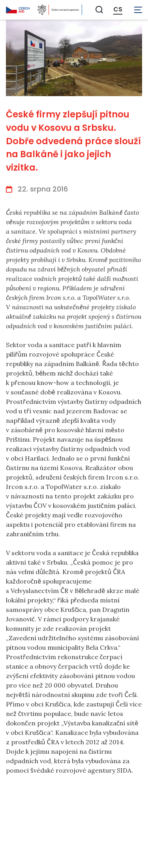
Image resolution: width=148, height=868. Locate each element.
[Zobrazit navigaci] (138, 10)
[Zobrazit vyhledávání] (99, 10)
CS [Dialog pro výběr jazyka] (118, 9)
